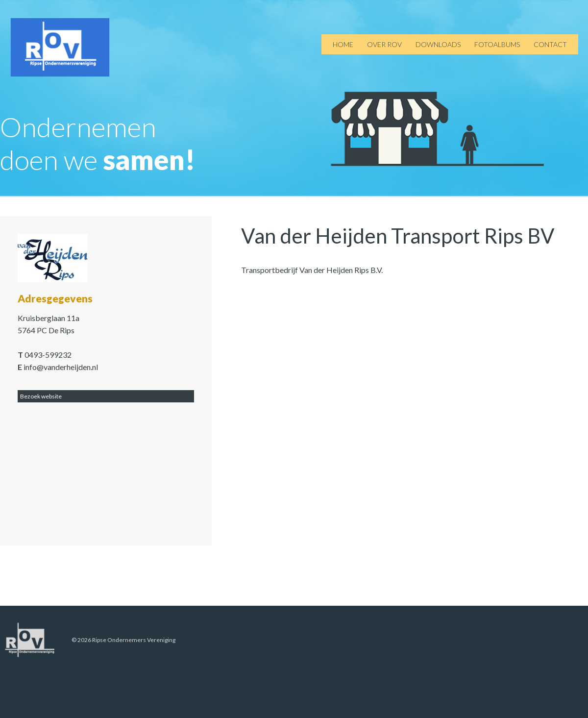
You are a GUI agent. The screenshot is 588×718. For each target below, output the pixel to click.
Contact (550, 44)
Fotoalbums (497, 44)
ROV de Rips (60, 48)
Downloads (438, 44)
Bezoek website (41, 396)
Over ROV (384, 44)
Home (343, 44)
